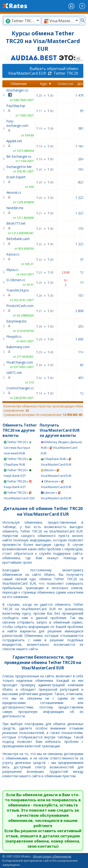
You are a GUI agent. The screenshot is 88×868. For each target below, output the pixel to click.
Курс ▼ (46, 84)
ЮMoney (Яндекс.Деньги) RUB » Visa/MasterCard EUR (61, 448)
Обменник (19, 84)
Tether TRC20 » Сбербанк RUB (18, 462)
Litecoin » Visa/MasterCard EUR (56, 495)
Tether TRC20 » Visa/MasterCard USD (19, 495)
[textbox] (22, 21)
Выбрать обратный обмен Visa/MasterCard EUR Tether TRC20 (43, 71)
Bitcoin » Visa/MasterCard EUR (56, 473)
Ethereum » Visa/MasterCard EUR (56, 484)
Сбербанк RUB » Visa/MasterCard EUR (56, 462)
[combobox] (22, 21)
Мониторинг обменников (52, 856)
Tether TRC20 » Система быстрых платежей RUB (18, 448)
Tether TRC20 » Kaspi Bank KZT (18, 484)
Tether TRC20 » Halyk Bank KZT (18, 473)
